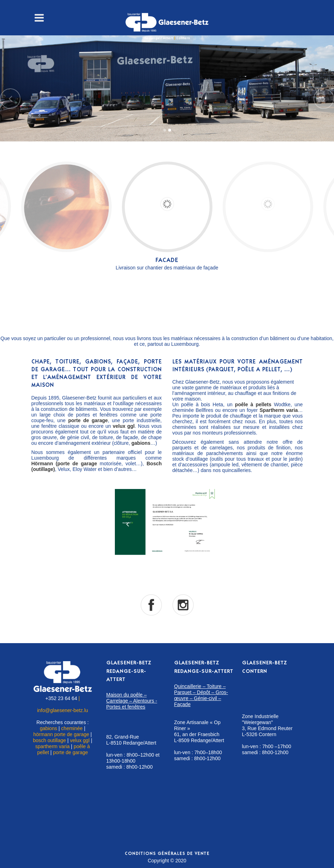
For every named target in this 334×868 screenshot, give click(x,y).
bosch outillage (49, 740)
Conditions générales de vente (167, 854)
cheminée (72, 728)
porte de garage (71, 752)
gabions (49, 728)
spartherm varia (52, 746)
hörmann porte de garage (61, 734)
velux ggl (80, 740)
